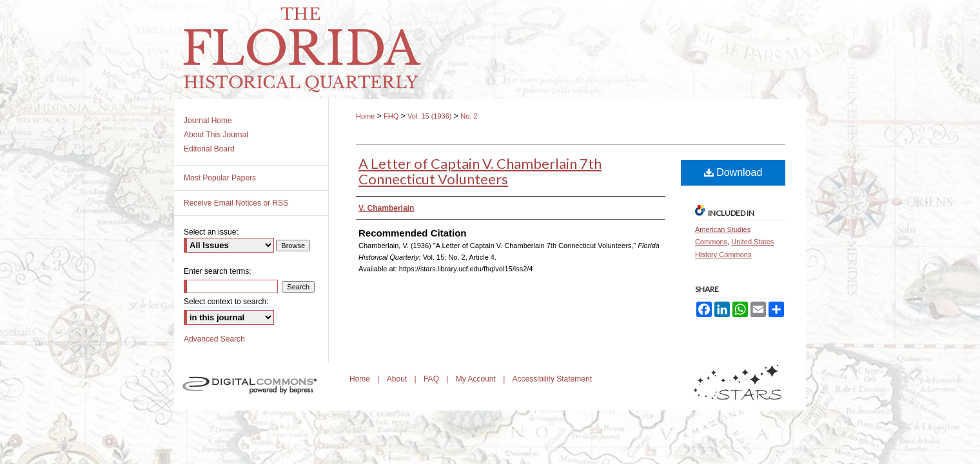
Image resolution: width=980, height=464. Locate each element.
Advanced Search (214, 339)
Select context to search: (226, 302)
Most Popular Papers (220, 178)
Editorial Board (209, 149)
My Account (477, 379)
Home (365, 116)
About (398, 379)
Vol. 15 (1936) (430, 116)
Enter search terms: (218, 271)
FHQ (391, 116)
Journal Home (208, 121)
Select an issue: (211, 232)
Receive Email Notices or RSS (236, 203)
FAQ (432, 379)
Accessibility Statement (552, 379)
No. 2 (469, 116)
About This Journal (216, 135)
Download (733, 172)
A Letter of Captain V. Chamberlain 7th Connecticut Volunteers (480, 171)
